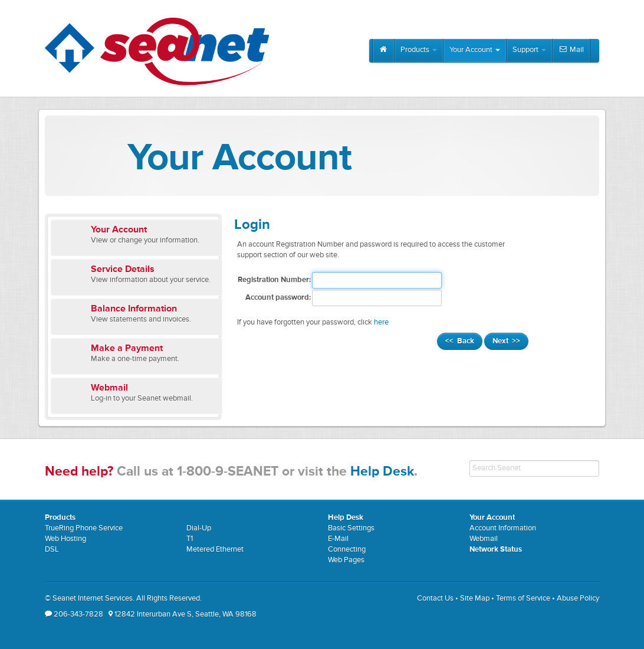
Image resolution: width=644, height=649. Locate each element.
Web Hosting (65, 539)
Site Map (475, 599)
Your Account (475, 50)
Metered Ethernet (215, 550)
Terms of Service (523, 599)
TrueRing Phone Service (84, 528)
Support (529, 50)
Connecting (347, 550)
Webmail (484, 539)
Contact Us (435, 599)
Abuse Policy (578, 599)
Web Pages (346, 560)
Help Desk (382, 472)
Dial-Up (199, 528)
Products (419, 50)
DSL (52, 550)
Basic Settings (351, 528)
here (381, 322)
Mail (571, 50)
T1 (190, 539)
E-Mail (338, 539)
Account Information (503, 528)
